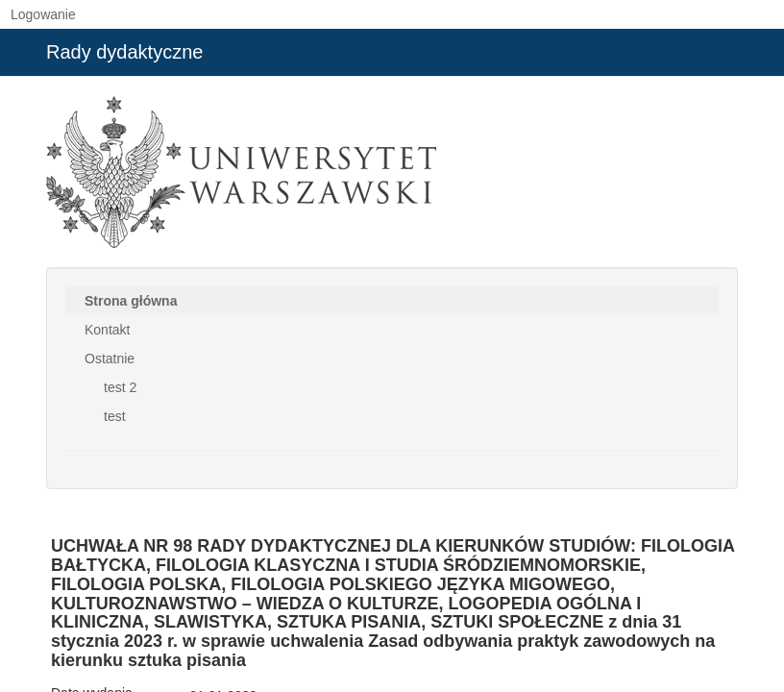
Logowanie (43, 14)
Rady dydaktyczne (124, 52)
